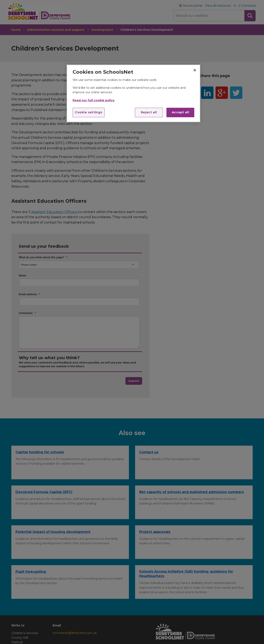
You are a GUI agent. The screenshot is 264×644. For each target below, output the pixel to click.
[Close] (195, 70)
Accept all (180, 112)
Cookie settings (89, 112)
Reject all (149, 112)
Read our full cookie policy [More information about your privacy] (94, 100)
